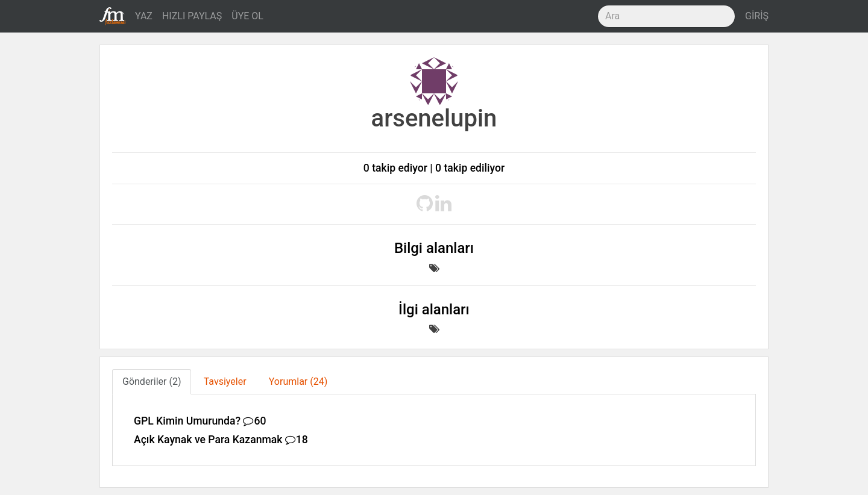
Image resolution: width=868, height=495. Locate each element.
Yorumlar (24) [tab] (298, 381)
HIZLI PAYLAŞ (192, 16)
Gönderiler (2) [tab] (152, 381)
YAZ (144, 16)
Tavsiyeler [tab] (225, 381)
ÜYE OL (247, 16)
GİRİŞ (757, 16)
